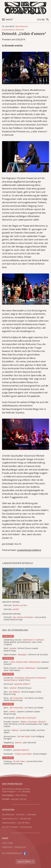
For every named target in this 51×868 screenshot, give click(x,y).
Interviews (31, 815)
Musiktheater (22, 26)
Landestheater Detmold (13, 30)
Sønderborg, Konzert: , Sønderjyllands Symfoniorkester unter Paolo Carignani (24, 642)
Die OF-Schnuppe (10, 827)
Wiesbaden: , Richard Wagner (25, 754)
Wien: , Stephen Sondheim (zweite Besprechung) (22, 713)
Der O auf (12, 853)
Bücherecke (26, 819)
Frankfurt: (17, 750)
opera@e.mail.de (19, 799)
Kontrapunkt (26, 827)
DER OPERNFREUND (12, 784)
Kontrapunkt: (20, 718)
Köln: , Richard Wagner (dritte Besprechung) (23, 693)
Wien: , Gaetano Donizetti (26, 663)
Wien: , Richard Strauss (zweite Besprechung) (21, 650)
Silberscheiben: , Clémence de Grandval (26, 655)
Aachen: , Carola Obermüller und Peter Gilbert (24, 731)
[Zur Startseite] (26, 8)
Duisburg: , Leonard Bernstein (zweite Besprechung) (23, 763)
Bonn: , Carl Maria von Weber (24, 708)
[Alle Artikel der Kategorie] (26, 583)
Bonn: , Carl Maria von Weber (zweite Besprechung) (24, 699)
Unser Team (8, 843)
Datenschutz (20, 847)
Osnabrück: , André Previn (25, 679)
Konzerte (21, 815)
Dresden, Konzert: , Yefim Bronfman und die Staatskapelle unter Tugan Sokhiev (26, 724)
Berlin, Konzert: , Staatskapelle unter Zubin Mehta (26, 669)
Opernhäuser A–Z (10, 819)
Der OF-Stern (24, 823)
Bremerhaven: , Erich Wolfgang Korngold (24, 738)
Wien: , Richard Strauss (18, 688)
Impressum (7, 847)
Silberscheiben (9, 823)
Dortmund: (17, 684)
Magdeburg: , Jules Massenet (20, 743)
